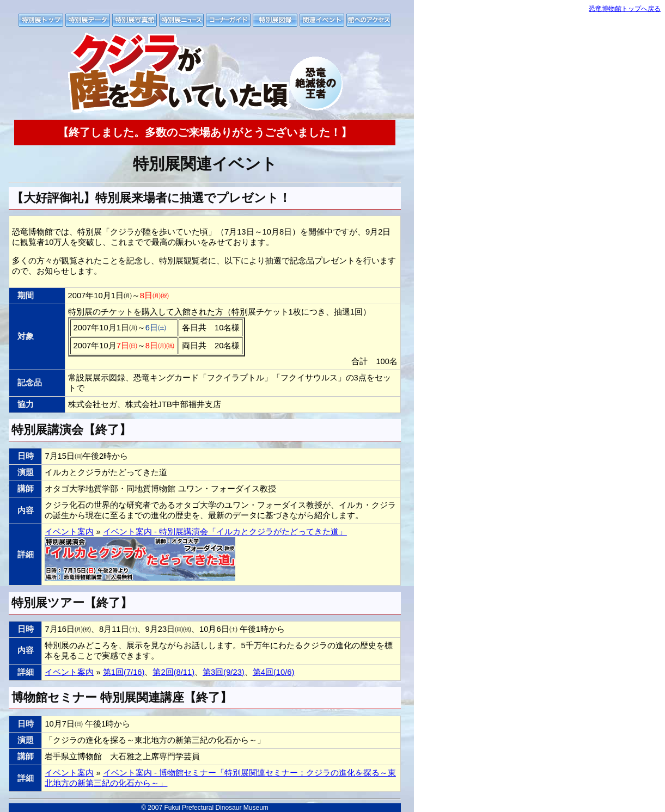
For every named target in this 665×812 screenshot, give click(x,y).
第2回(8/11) (173, 672)
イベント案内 (69, 532)
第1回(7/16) (124, 672)
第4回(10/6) (274, 672)
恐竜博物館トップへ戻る (625, 9)
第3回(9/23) (224, 672)
